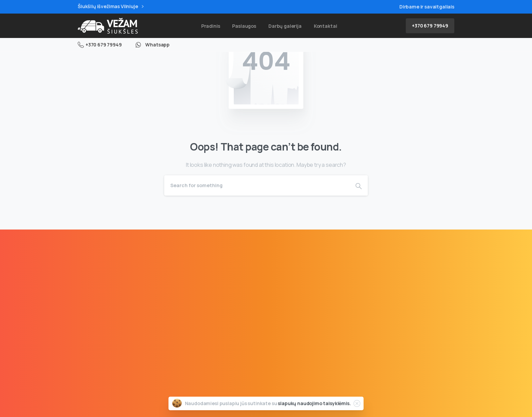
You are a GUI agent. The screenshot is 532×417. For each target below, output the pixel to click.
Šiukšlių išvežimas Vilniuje (110, 7)
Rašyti (312, 359)
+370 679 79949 (100, 45)
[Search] (257, 185)
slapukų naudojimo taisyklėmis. (314, 403)
